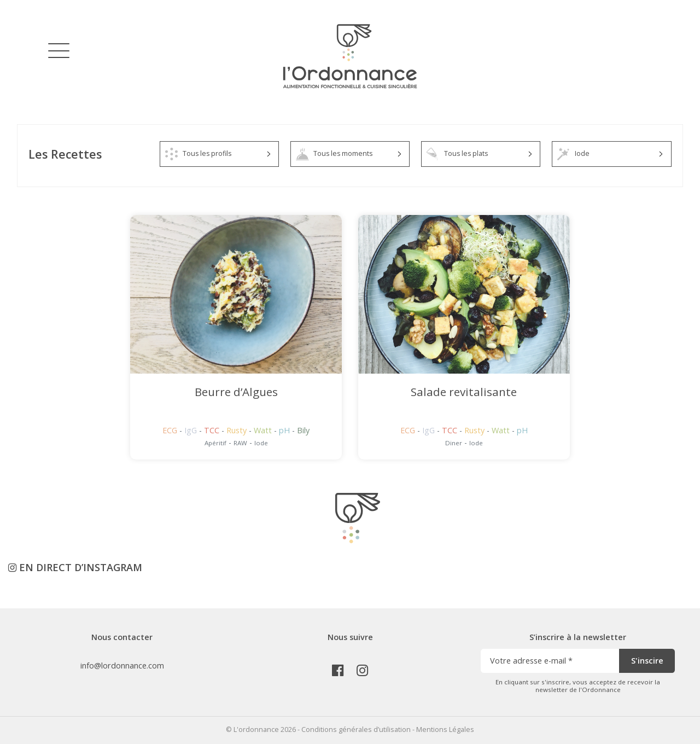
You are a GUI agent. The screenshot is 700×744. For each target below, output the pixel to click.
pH (285, 430)
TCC (213, 430)
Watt (264, 430)
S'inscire (647, 661)
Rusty (238, 430)
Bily (303, 430)
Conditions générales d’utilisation (356, 730)
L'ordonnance (256, 730)
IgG (192, 430)
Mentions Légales (445, 730)
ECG (171, 430)
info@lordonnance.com (122, 665)
